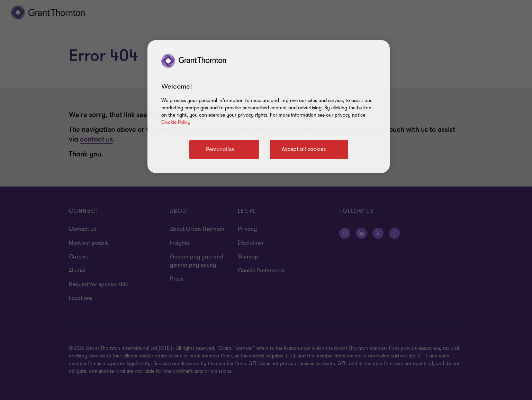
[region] (269, 107)
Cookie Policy (176, 122)
